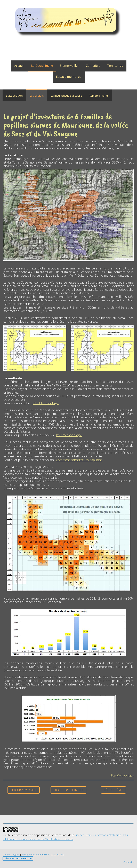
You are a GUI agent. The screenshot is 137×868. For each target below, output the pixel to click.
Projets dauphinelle (68, 790)
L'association (14, 96)
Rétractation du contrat (18, 858)
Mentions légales (11, 855)
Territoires (115, 66)
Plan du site (57, 855)
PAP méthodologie (69, 435)
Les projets (37, 96)
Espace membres (69, 77)
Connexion (129, 862)
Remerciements (99, 96)
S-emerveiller (69, 66)
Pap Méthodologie (122, 775)
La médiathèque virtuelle (66, 96)
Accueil (19, 66)
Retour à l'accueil (24, 790)
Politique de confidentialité (35, 855)
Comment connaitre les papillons (79, 460)
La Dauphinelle (42, 66)
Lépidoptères (113, 790)
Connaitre (93, 66)
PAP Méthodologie (46, 403)
